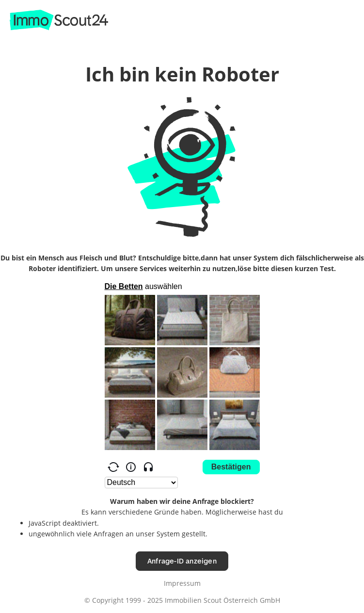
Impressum (182, 583)
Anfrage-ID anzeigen (182, 561)
